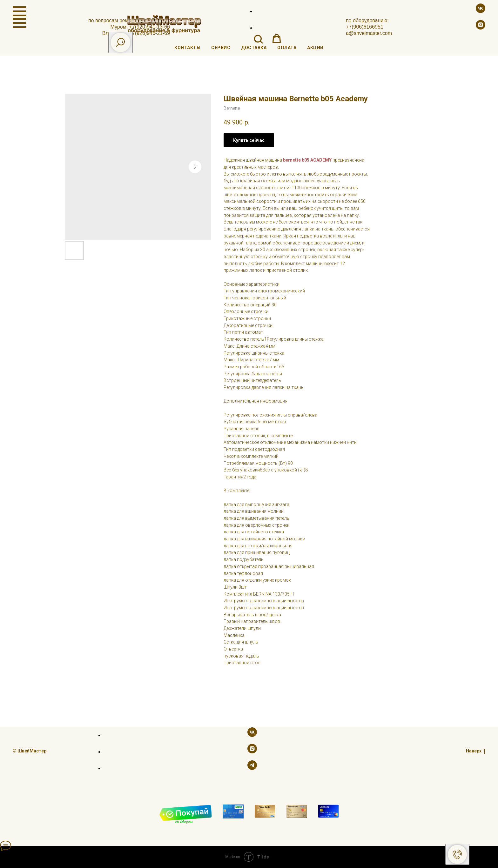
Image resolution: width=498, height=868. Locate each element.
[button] (258, 39)
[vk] (481, 11)
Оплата (287, 48)
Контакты (187, 48)
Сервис (221, 48)
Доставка (254, 48)
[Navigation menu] (19, 11)
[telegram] (252, 768)
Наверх (476, 751)
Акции (315, 48)
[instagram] (481, 28)
